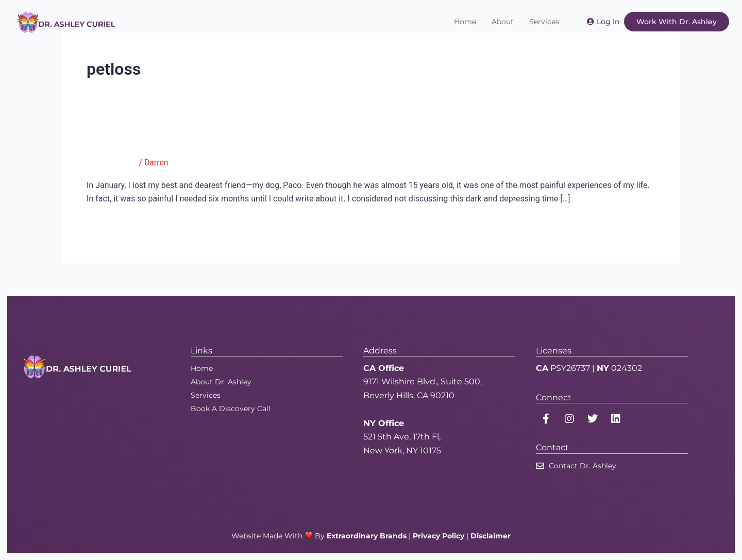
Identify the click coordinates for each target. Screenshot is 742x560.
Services (544, 22)
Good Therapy (112, 163)
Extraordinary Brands (367, 535)
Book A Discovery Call (231, 408)
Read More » (109, 225)
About (503, 22)
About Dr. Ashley (221, 381)
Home (465, 22)
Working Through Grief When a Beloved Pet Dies (229, 141)
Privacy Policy (439, 535)
